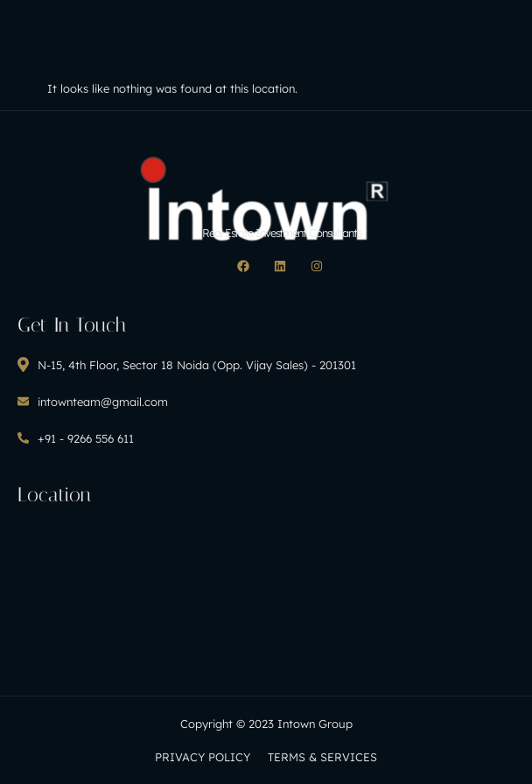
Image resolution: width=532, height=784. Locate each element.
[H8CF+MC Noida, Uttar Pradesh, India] (266, 588)
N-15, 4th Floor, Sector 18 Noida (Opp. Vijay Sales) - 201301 (187, 364)
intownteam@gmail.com (93, 402)
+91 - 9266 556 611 (76, 438)
